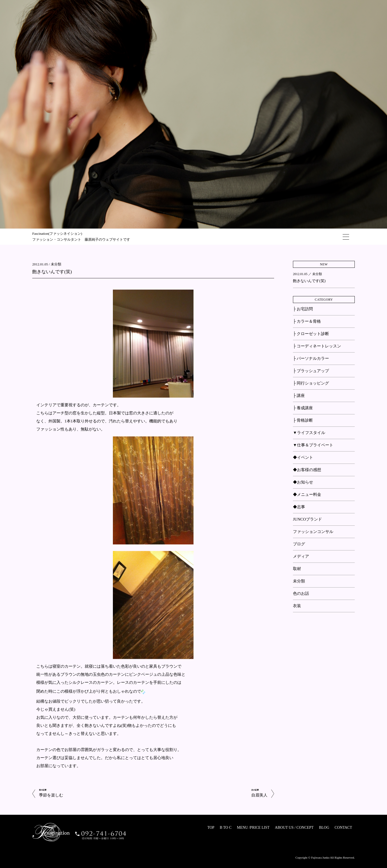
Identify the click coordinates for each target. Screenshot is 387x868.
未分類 (56, 264)
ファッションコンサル (313, 532)
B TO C (226, 828)
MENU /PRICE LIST (253, 828)
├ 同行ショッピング (311, 383)
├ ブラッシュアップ (311, 371)
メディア (301, 556)
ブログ (299, 544)
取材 (297, 569)
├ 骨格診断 (303, 420)
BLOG (324, 828)
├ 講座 (299, 396)
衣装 (297, 606)
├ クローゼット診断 (311, 334)
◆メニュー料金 (307, 495)
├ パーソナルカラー (311, 358)
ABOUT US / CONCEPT (294, 828)
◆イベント (303, 457)
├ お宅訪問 (303, 309)
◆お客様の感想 (307, 470)
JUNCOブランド (307, 519)
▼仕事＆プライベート (313, 445)
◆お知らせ (303, 482)
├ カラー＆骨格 (307, 321)
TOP (211, 828)
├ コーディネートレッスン (317, 346)
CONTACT (343, 828)
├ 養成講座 (303, 408)
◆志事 (299, 507)
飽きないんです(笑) (52, 272)
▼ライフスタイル (309, 433)
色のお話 (301, 593)
